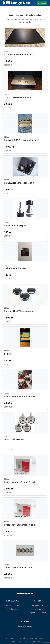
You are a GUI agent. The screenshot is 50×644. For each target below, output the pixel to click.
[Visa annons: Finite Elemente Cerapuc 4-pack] (25, 518)
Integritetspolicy (37, 609)
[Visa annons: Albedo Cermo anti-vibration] (25, 561)
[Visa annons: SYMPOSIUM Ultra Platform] (25, 90)
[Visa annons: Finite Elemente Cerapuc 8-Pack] (25, 390)
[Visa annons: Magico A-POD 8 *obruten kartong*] (25, 133)
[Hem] (25, 594)
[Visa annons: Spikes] (25, 347)
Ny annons (42, 3)
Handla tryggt (13, 609)
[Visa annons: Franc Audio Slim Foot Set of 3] (25, 176)
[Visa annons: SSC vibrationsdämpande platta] (25, 48)
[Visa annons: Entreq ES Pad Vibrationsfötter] (25, 304)
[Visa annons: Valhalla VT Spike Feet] (25, 261)
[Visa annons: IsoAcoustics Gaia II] (25, 432)
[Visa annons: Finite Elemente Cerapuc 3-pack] (25, 475)
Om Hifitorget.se (13, 605)
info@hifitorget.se (25, 626)
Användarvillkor (37, 605)
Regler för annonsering (37, 613)
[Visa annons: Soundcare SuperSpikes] (25, 219)
